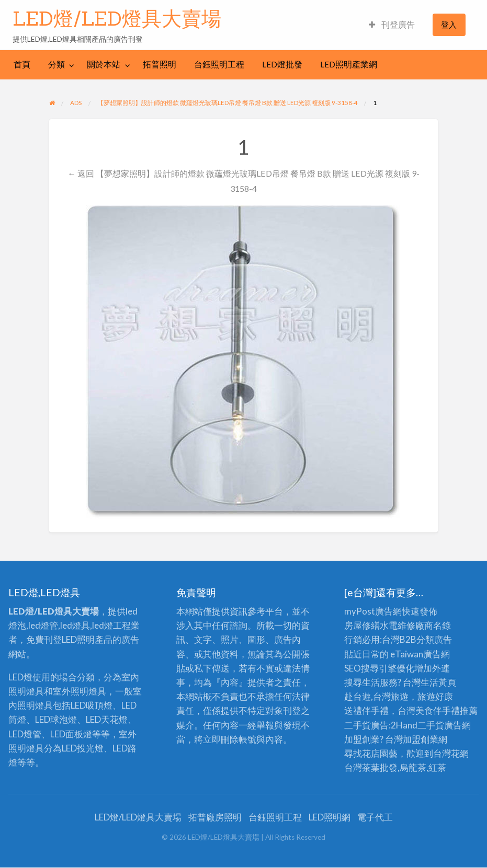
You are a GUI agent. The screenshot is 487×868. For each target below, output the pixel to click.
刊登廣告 (392, 25)
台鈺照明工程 (219, 64)
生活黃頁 (438, 682)
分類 (56, 64)
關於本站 (104, 64)
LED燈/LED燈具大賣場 (117, 18)
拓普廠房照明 (215, 817)
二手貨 (431, 725)
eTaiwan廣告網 (420, 654)
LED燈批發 (282, 64)
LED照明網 (330, 817)
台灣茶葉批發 (371, 767)
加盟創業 (421, 739)
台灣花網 (451, 753)
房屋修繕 (362, 625)
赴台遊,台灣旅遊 (376, 696)
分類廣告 (434, 639)
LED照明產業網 (349, 64)
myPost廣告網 (373, 611)
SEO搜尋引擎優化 (379, 668)
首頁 (22, 64)
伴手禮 (446, 710)
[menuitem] (392, 25)
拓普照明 (160, 64)
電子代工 (375, 817)
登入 (449, 25)
